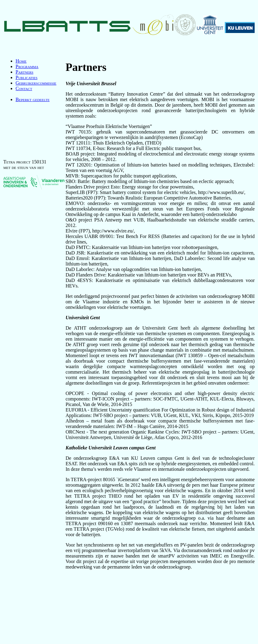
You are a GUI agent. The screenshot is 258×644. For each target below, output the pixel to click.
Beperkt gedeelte (32, 99)
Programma (27, 66)
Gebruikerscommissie (36, 83)
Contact (24, 88)
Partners (24, 72)
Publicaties (27, 77)
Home (21, 61)
